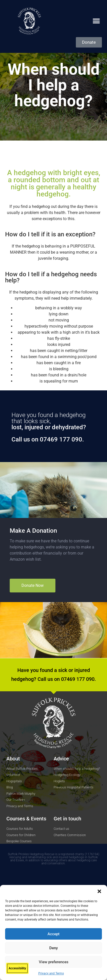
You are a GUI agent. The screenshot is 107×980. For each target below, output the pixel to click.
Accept (53, 934)
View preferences (54, 962)
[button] (99, 891)
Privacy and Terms (51, 973)
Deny (53, 948)
